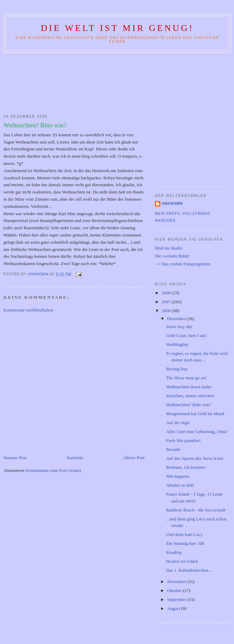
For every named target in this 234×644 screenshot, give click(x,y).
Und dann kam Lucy (184, 534)
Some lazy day (179, 326)
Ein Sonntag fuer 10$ (185, 543)
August (174, 608)
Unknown (172, 204)
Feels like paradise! (183, 440)
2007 (167, 302)
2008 (167, 293)
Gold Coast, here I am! (186, 335)
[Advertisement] (117, 82)
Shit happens (177, 476)
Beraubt (173, 449)
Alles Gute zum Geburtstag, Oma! (196, 431)
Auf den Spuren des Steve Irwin (194, 458)
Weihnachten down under (189, 387)
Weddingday (177, 344)
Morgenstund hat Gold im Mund (195, 414)
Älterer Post (134, 458)
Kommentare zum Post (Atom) (54, 470)
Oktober (175, 590)
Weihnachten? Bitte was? (188, 405)
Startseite (75, 458)
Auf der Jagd (177, 423)
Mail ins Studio (169, 248)
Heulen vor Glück (182, 561)
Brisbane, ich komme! (186, 467)
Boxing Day (177, 369)
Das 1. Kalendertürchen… (189, 570)
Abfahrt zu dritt (180, 485)
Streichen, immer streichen (190, 396)
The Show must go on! (186, 378)
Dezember (177, 319)
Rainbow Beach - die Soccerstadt (196, 510)
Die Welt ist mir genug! (117, 28)
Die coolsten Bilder (172, 256)
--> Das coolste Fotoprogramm (183, 264)
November (177, 582)
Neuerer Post (15, 458)
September (177, 599)
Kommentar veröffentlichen (28, 310)
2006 (167, 311)
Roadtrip (174, 552)
